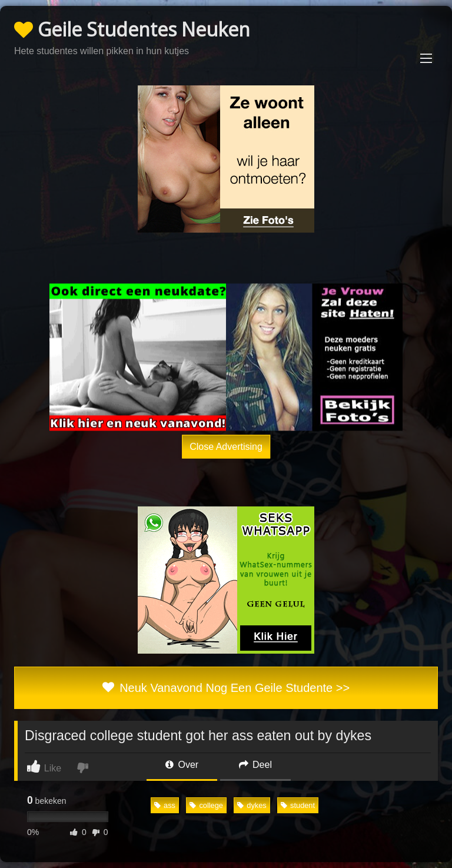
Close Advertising (226, 446)
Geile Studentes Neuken (132, 29)
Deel (255, 765)
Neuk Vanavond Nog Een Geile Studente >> (226, 688)
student (298, 805)
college (206, 805)
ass (165, 805)
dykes (252, 805)
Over (182, 765)
